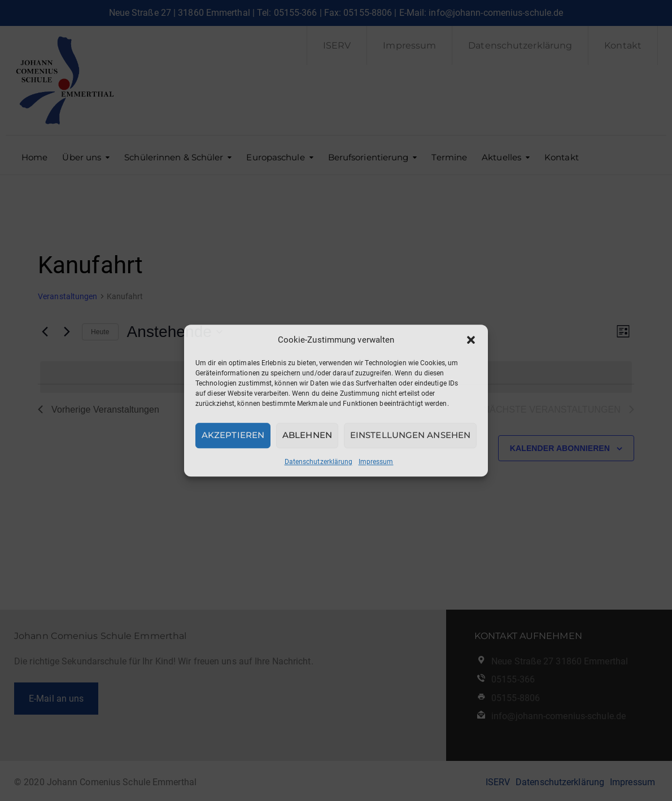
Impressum (376, 462)
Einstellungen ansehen (410, 435)
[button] (471, 340)
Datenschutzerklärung (319, 462)
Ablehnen (307, 435)
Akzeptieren (233, 435)
